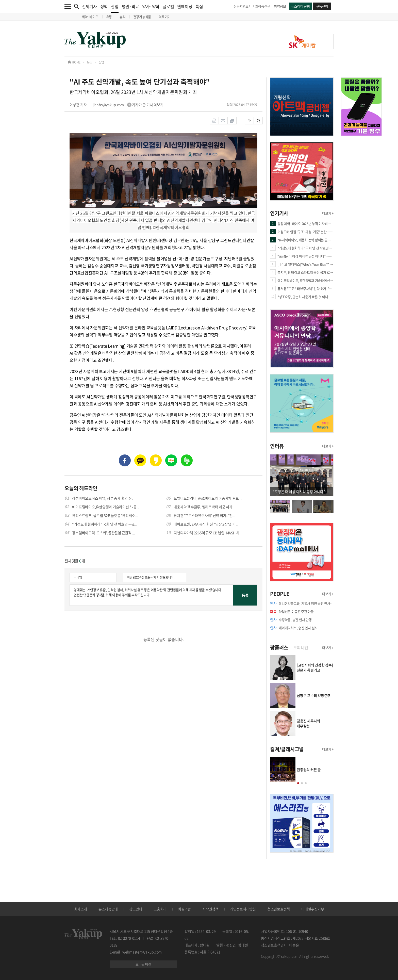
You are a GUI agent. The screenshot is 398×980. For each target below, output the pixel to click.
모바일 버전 (143, 964)
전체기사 (89, 6)
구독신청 (322, 6)
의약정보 (280, 6)
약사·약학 (151, 6)
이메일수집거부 (313, 909)
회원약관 (184, 909)
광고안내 (136, 909)
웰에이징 (185, 6)
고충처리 (160, 909)
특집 (199, 6)
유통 (109, 17)
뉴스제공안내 (108, 909)
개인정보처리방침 (243, 909)
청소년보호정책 (279, 909)
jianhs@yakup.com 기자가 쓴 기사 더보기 (128, 105)
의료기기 (165, 17)
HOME (74, 62)
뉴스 (90, 62)
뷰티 (123, 17)
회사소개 (81, 909)
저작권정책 (210, 909)
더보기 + (328, 213)
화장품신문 (263, 6)
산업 (115, 8)
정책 (104, 6)
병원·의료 (130, 6)
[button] (298, 783)
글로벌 (168, 6)
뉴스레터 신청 (300, 6)
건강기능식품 (142, 17)
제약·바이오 (90, 17)
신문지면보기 (243, 6)
